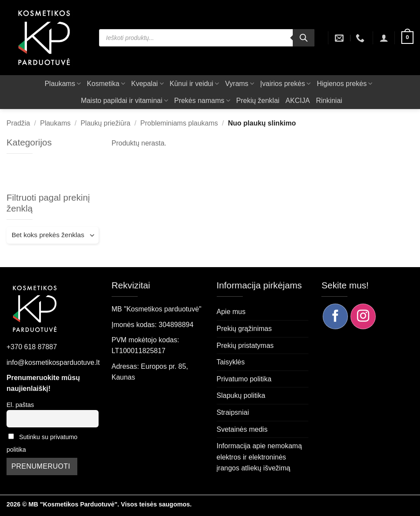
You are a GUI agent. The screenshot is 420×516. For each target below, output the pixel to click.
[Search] (304, 38)
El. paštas (20, 405)
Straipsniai (233, 412)
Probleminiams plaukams (179, 123)
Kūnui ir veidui (195, 84)
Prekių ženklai (258, 101)
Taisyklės (231, 362)
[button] (384, 38)
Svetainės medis (242, 429)
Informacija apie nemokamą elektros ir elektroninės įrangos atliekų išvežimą (260, 457)
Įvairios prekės (285, 84)
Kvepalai (147, 84)
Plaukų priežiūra (105, 123)
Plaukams (63, 84)
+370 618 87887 (32, 347)
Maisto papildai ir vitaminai (124, 101)
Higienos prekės (344, 84)
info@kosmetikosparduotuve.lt (53, 362)
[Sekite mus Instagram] (363, 316)
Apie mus (231, 312)
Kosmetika (106, 84)
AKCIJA (298, 101)
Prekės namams (202, 101)
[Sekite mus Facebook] (335, 316)
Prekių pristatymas (245, 346)
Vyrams (240, 84)
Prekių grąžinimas (244, 329)
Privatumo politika (244, 379)
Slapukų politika (241, 395)
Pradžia (18, 123)
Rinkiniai (329, 101)
